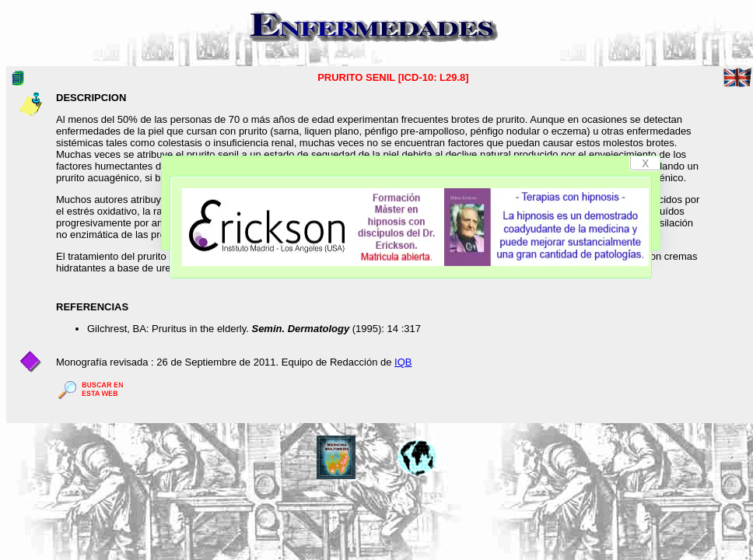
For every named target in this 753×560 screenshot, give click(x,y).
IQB (403, 362)
